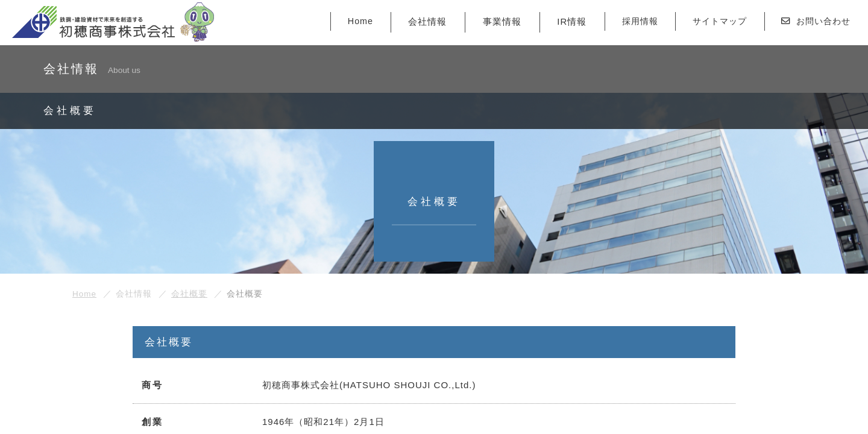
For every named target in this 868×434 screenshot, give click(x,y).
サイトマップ (711, 23)
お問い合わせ (813, 23)
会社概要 (189, 294)
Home (343, 23)
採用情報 (627, 23)
